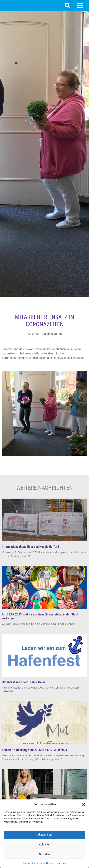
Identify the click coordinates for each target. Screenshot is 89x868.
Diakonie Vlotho (52, 334)
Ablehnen (45, 845)
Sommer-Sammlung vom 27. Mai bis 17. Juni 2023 (34, 750)
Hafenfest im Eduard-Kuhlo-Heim (23, 682)
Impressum (61, 863)
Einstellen (45, 854)
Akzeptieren (44, 835)
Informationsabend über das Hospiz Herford (30, 547)
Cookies (26, 863)
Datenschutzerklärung (43, 863)
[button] (84, 805)
